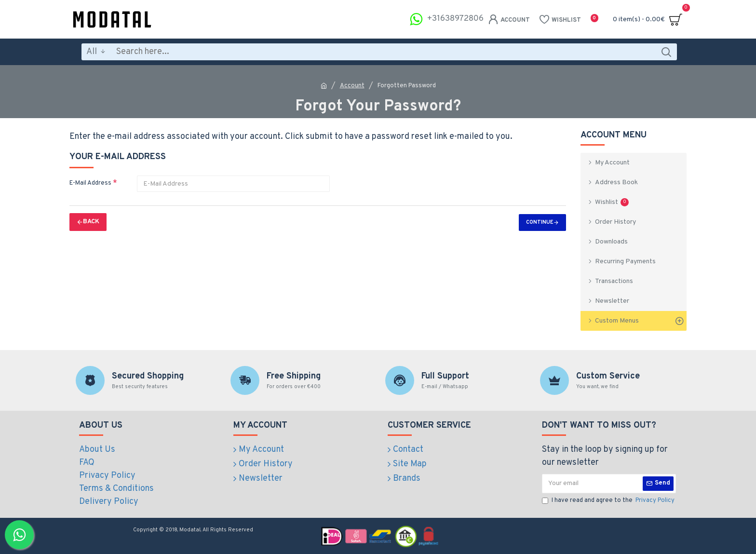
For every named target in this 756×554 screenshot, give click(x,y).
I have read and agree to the (609, 501)
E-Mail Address (90, 183)
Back (91, 222)
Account (352, 86)
